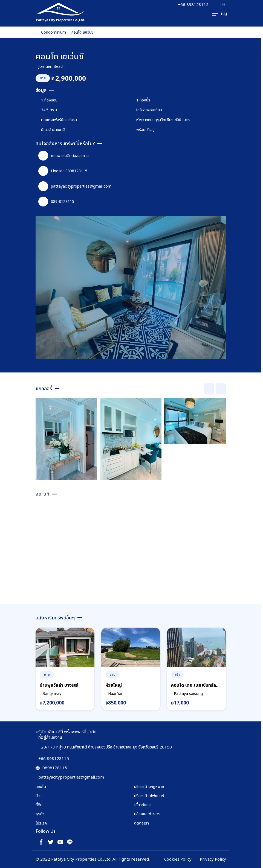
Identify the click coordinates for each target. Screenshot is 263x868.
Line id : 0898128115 (63, 171)
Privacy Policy (213, 859)
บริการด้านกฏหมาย (149, 787)
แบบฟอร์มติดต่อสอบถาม (63, 156)
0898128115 (51, 768)
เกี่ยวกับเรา (143, 805)
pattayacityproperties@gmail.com (75, 186)
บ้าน (39, 796)
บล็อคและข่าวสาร (147, 814)
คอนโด (41, 787)
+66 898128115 (193, 5)
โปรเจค (41, 823)
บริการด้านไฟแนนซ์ (149, 796)
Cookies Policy (178, 859)
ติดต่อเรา (141, 823)
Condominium (54, 32)
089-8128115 (56, 202)
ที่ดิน (39, 805)
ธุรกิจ (40, 814)
